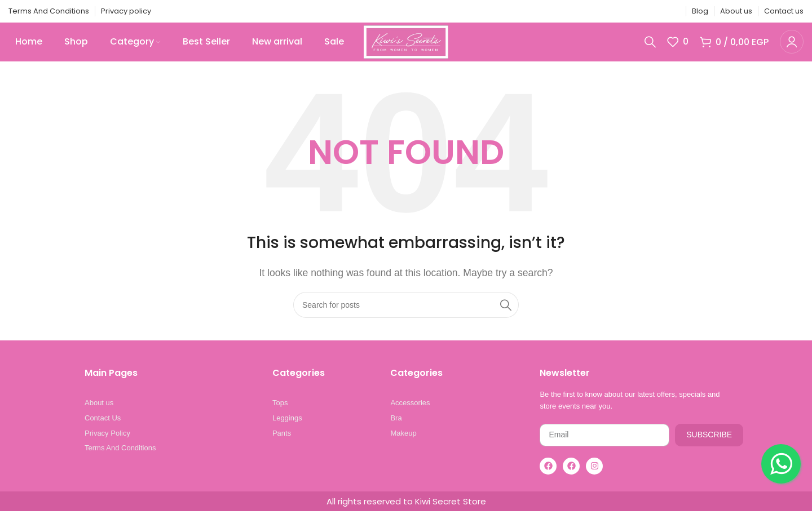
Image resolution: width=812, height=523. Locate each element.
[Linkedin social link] (659, 12)
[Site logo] (406, 47)
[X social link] (630, 12)
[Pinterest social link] (645, 12)
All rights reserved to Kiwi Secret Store (406, 513)
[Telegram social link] (673, 12)
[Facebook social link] (616, 12)
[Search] (650, 48)
